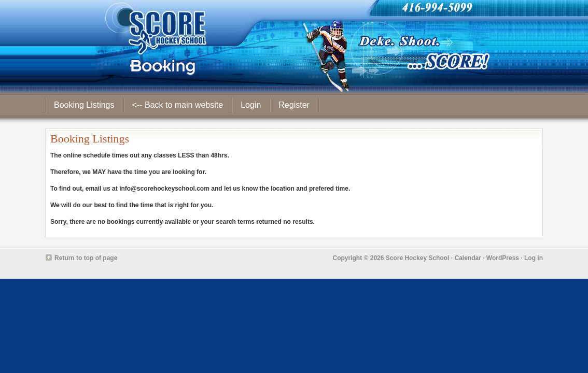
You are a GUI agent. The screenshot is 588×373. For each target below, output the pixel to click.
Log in (534, 258)
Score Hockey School (418, 258)
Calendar (467, 258)
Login (251, 105)
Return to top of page (86, 258)
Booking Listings (84, 105)
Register (294, 105)
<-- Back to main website (178, 105)
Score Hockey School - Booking (294, 46)
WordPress (503, 258)
